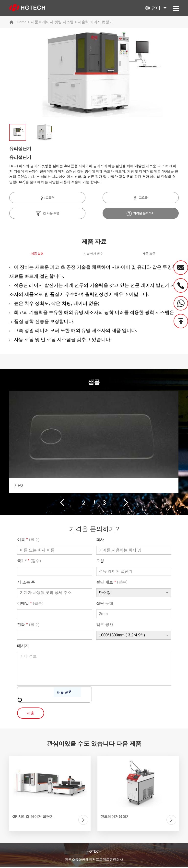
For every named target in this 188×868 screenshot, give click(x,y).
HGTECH (94, 853)
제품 (35, 22)
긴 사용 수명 (47, 214)
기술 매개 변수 (93, 255)
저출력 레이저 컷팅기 (95, 22)
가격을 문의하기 (141, 214)
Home (22, 22)
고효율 (141, 198)
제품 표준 (149, 255)
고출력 (47, 198)
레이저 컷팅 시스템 (58, 22)
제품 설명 (37, 255)
